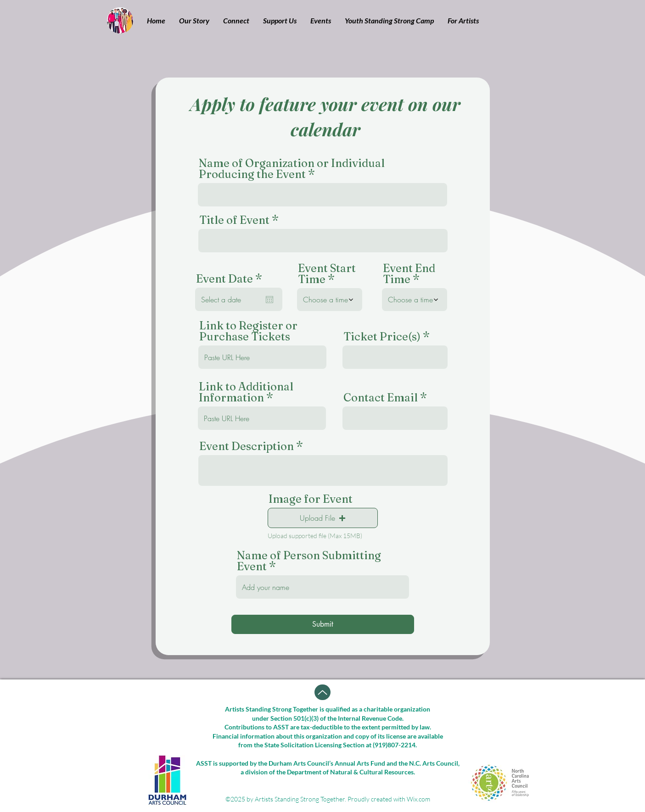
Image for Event (311, 499)
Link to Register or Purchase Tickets (248, 331)
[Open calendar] (269, 300)
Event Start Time (327, 274)
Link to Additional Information (246, 392)
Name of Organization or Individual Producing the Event (292, 169)
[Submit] (323, 624)
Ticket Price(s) (382, 337)
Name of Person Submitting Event (309, 561)
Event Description (247, 446)
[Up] (322, 692)
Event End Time (409, 274)
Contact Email (381, 398)
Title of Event (234, 220)
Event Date (232, 279)
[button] (194, 21)
